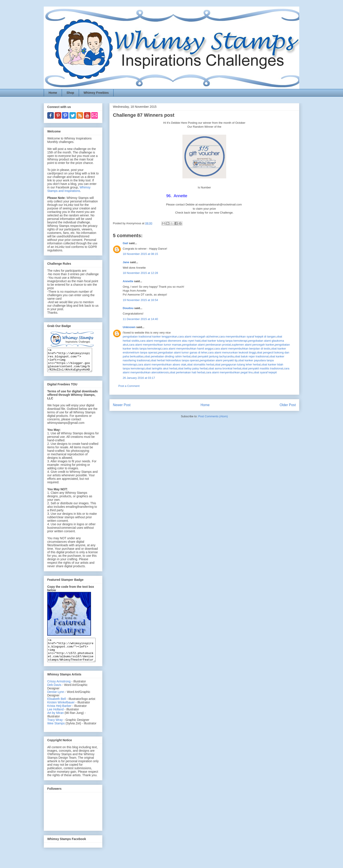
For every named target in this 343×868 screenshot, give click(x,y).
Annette (128, 281)
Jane (126, 262)
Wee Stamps (56, 732)
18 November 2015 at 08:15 (140, 254)
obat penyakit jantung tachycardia (213, 356)
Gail (125, 243)
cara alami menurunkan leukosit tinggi (232, 352)
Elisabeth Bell (57, 708)
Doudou (128, 308)
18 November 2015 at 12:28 (140, 273)
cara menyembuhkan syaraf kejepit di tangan (248, 337)
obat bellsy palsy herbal (193, 368)
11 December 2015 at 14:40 (140, 319)
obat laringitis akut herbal (161, 368)
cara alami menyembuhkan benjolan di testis (242, 349)
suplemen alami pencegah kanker (253, 345)
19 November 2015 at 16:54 (140, 300)
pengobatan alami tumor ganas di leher (183, 352)
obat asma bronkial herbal (225, 368)
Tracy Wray (55, 729)
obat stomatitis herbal (201, 364)
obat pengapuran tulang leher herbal (238, 364)
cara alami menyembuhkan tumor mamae (155, 345)
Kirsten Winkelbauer (61, 711)
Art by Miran (55, 722)
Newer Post (122, 405)
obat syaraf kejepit (265, 372)
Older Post (288, 405)
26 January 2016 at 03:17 (139, 378)
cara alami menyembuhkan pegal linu (229, 372)
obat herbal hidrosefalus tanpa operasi (175, 360)
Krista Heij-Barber (60, 715)
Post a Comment (129, 386)
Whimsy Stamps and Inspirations (69, 189)
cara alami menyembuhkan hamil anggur (188, 349)
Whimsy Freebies (96, 93)
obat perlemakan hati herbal (187, 372)
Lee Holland (55, 718)
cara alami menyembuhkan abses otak (162, 364)
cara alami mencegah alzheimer (198, 337)
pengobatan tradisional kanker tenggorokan (150, 337)
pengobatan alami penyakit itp (219, 360)
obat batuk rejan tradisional (252, 356)
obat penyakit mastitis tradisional (262, 368)
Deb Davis (54, 694)
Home (53, 93)
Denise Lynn (56, 701)
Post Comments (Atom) (213, 416)
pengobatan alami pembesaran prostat (207, 345)
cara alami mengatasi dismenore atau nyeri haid (170, 341)
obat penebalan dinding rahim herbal (167, 356)
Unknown (129, 327)
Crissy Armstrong (59, 691)
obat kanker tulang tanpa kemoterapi (224, 341)
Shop (70, 93)
